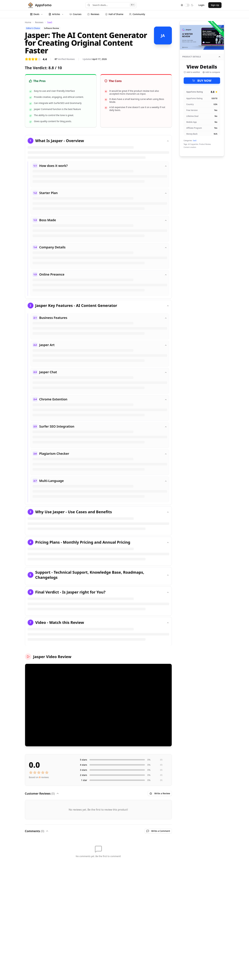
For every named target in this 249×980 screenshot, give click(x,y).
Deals (36, 14)
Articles (56, 14)
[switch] (187, 5)
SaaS (50, 22)
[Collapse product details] (219, 57)
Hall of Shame (114, 14)
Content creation (190, 147)
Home (28, 22)
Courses (75, 14)
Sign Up (215, 5)
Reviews (93, 14)
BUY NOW (202, 81)
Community (137, 14)
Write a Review (160, 793)
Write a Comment (158, 831)
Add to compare (211, 72)
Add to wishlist (192, 72)
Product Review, (205, 144)
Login (201, 5)
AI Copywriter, (193, 144)
